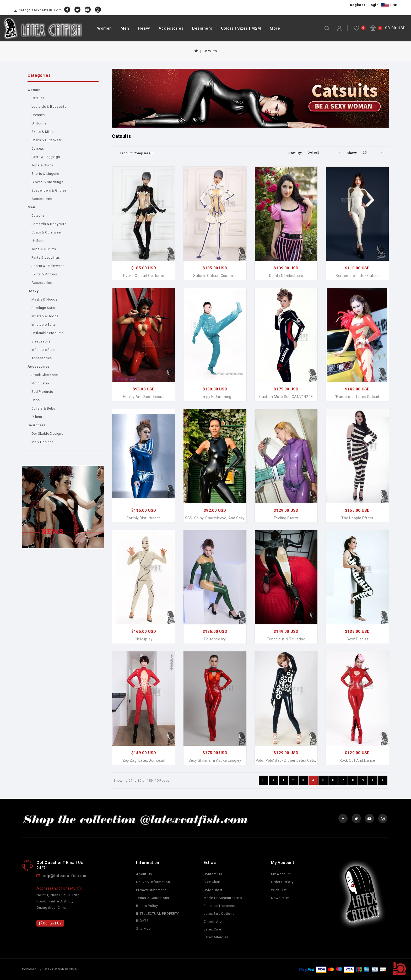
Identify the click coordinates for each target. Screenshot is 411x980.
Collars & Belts (43, 408)
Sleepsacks (41, 341)
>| (383, 780)
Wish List (279, 890)
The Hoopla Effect (357, 518)
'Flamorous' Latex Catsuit (357, 397)
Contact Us (50, 923)
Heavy (144, 28)
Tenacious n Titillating (286, 639)
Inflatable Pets (43, 350)
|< (263, 781)
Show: (352, 153)
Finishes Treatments (221, 906)
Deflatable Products (48, 333)
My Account (281, 874)
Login (374, 5)
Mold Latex (40, 383)
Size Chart (212, 882)
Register (358, 5)
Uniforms (39, 123)
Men (125, 28)
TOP (399, 968)
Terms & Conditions (153, 898)
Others (37, 417)
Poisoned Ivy (215, 639)
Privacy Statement (151, 890)
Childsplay (144, 639)
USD (389, 6)
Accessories (171, 28)
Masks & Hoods (44, 299)
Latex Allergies (216, 937)
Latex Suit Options (219, 914)
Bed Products (42, 392)
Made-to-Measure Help (223, 898)
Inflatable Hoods (45, 316)
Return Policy (147, 906)
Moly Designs (42, 442)
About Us (144, 874)
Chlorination (214, 921)
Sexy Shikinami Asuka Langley (215, 760)
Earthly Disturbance (144, 518)
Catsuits (210, 51)
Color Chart (213, 890)
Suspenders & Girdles (49, 190)
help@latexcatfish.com (40, 10)
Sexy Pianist (357, 639)
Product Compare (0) (137, 153)
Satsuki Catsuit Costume (215, 276)
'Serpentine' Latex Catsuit (357, 276)
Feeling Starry (286, 518)
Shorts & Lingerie (45, 174)
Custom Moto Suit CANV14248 (286, 397)
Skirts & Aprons (44, 274)
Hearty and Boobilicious (144, 397)
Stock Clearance (45, 375)
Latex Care (212, 929)
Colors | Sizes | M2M (241, 28)
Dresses (38, 115)
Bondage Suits (43, 308)
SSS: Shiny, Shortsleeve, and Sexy (215, 518)
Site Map (144, 929)
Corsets (38, 148)
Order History (282, 882)
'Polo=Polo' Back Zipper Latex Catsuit (287, 760)
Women (105, 28)
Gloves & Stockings (47, 182)
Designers (202, 28)
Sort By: (295, 153)
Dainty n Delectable (286, 276)
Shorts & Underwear (48, 266)
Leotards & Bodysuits (49, 107)
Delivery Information (153, 882)
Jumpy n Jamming (215, 397)
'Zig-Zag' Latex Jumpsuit (144, 760)
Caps (36, 400)
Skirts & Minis (43, 132)
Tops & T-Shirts (44, 249)
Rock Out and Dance (357, 760)
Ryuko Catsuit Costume (144, 276)
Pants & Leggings (46, 157)
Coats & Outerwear (47, 140)
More (275, 28)
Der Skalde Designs (47, 434)
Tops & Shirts (42, 165)
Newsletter (280, 898)
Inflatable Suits (44, 325)
